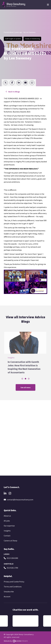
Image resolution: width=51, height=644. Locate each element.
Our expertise (9, 526)
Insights (7, 531)
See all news (25, 387)
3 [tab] (29, 379)
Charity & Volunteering (32, 39)
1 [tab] (22, 379)
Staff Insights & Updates (13, 39)
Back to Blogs (14, 92)
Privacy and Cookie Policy (14, 582)
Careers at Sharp (10, 541)
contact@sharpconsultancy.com (20, 500)
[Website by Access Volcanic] (20, 641)
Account (7, 596)
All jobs (7, 521)
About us (7, 516)
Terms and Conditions (13, 587)
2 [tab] (25, 379)
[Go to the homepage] (14, 4)
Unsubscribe (9, 592)
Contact (7, 536)
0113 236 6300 (12, 558)
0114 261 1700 (12, 568)
